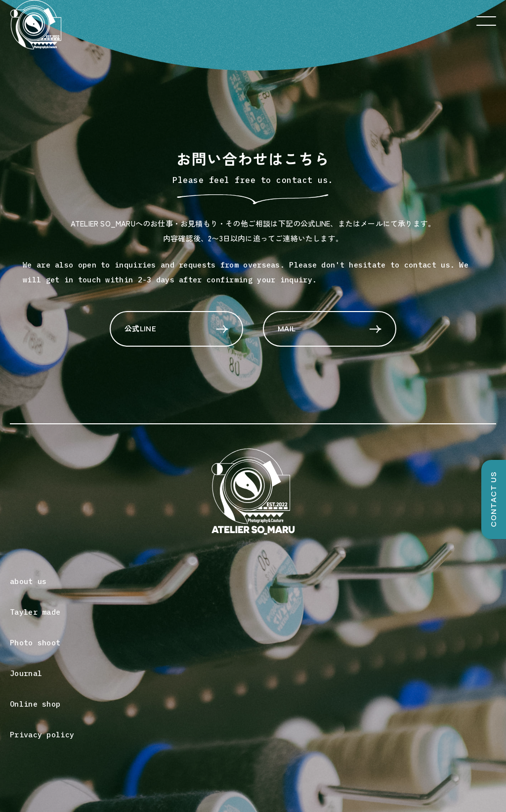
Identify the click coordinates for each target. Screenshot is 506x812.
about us (28, 581)
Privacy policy (42, 735)
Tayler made (35, 612)
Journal (26, 673)
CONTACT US (493, 500)
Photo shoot (35, 643)
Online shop (35, 704)
